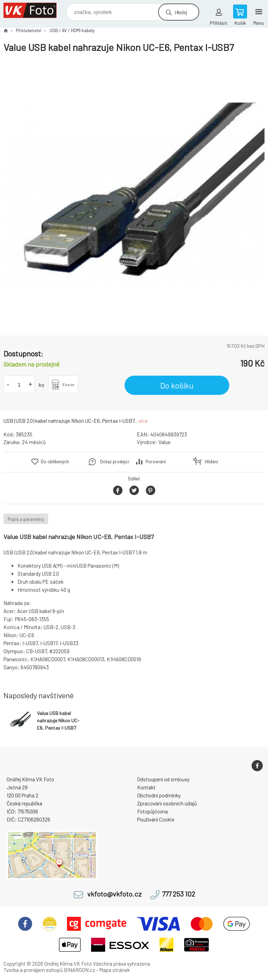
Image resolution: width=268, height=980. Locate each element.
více (143, 421)
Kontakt (146, 787)
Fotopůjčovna (152, 811)
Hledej (181, 12)
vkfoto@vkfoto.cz (114, 894)
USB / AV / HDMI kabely (72, 30)
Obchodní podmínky (159, 795)
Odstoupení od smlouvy (163, 779)
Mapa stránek (114, 970)
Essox (68, 384)
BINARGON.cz (79, 970)
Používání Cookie (156, 819)
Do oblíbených (55, 462)
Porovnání (156, 462)
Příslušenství (29, 30)
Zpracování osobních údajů (167, 803)
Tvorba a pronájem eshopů (33, 970)
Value (165, 442)
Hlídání (211, 462)
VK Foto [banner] (34, 10)
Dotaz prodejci (115, 462)
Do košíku (177, 385)
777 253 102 (178, 894)
